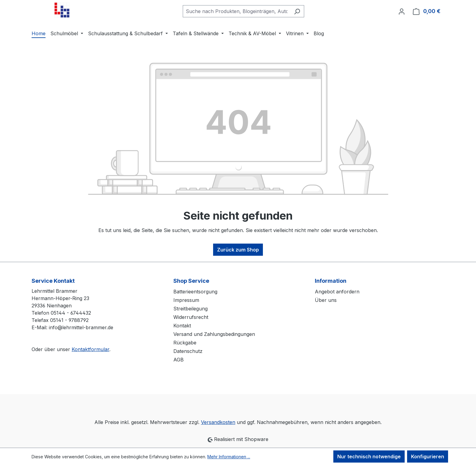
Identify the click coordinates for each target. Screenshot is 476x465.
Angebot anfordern (337, 292)
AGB (178, 360)
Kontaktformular (90, 349)
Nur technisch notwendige (369, 456)
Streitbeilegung (190, 309)
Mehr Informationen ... (229, 457)
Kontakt (182, 326)
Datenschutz (188, 351)
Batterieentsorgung (195, 292)
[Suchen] (297, 11)
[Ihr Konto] (402, 11)
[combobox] (236, 11)
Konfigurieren (428, 456)
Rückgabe (185, 343)
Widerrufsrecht (191, 317)
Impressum (186, 300)
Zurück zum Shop (238, 250)
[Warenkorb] (427, 11)
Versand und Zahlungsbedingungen (214, 334)
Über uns (326, 300)
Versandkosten (218, 422)
